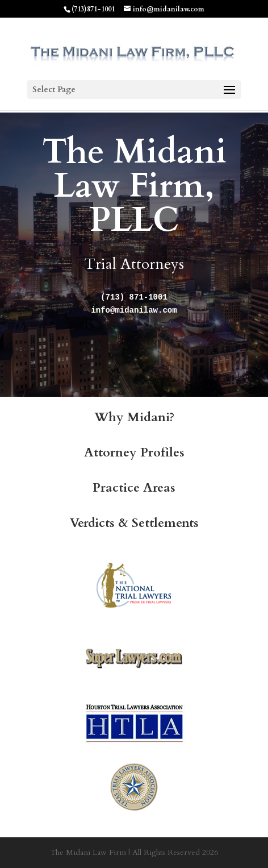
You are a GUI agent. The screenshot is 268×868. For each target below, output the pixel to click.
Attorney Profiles (134, 452)
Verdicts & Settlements (134, 523)
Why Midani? (134, 417)
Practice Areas (134, 488)
